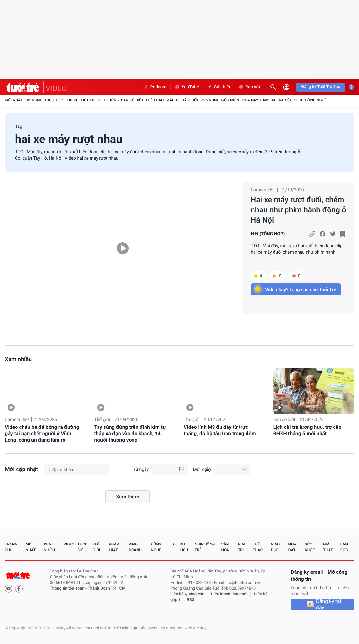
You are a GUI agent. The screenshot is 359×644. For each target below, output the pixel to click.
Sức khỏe (294, 100)
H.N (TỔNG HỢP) (268, 234)
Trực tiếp (54, 100)
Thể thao (155, 100)
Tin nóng (34, 100)
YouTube (187, 87)
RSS (191, 600)
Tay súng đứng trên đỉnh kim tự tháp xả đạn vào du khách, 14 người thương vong (130, 433)
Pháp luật (114, 547)
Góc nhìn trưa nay (240, 100)
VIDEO (56, 88)
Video (69, 544)
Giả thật (328, 547)
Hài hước (190, 100)
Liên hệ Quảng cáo (187, 594)
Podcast (155, 87)
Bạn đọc (344, 547)
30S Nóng (210, 100)
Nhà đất (292, 547)
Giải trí (173, 100)
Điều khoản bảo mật (229, 594)
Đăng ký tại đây (329, 605)
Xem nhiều (18, 359)
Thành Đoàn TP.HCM (107, 589)
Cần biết (219, 87)
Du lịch (184, 547)
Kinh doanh (135, 547)
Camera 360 (272, 100)
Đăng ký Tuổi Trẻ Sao (321, 87)
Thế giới (87, 100)
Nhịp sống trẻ (205, 547)
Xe (174, 544)
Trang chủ (11, 547)
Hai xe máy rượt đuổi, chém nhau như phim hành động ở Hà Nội (298, 210)
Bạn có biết (132, 100)
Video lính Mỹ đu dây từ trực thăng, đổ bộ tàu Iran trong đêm (220, 430)
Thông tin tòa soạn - (69, 589)
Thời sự (82, 547)
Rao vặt (249, 87)
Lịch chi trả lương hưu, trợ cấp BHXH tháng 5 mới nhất (307, 430)
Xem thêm (128, 497)
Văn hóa (225, 547)
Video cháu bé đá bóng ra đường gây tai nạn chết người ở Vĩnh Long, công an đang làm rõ (42, 433)
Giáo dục (275, 547)
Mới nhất (14, 100)
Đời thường (108, 100)
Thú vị (71, 100)
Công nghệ (316, 100)
